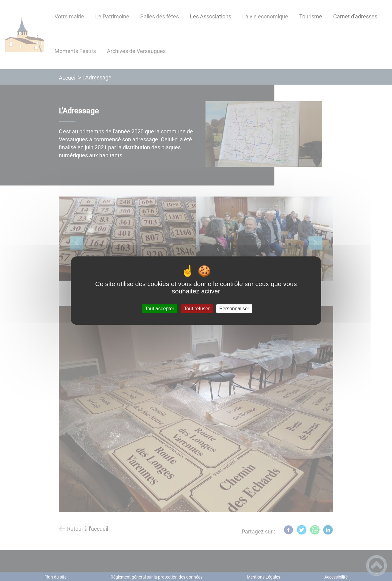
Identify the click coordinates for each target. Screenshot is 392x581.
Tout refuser (197, 309)
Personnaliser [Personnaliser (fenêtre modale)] (234, 309)
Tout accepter (160, 309)
